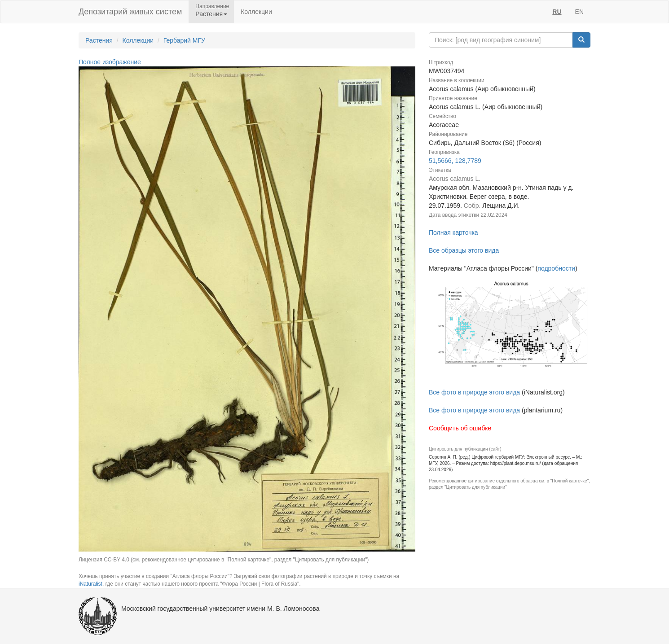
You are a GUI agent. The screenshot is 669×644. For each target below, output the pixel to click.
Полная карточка (453, 232)
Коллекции (256, 12)
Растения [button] (211, 14)
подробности (556, 268)
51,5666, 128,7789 (455, 161)
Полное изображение (110, 62)
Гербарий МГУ (184, 40)
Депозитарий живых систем (130, 12)
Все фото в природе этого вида (474, 392)
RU (557, 12)
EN (579, 12)
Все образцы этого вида (464, 250)
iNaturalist (90, 584)
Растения (99, 40)
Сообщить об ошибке (460, 428)
